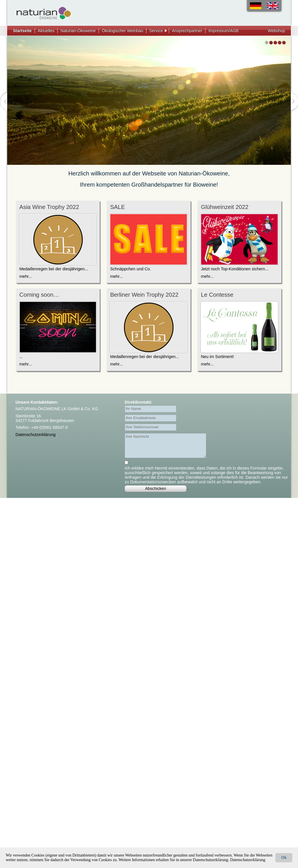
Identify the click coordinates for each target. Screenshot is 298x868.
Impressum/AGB (223, 31)
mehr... (26, 276)
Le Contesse (217, 295)
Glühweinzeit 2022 (225, 207)
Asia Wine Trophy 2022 (49, 207)
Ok (284, 858)
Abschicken (156, 488)
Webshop (276, 31)
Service (156, 31)
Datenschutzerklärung (36, 435)
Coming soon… (39, 295)
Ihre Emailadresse (141, 418)
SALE (117, 207)
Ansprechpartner (187, 31)
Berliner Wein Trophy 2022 (144, 295)
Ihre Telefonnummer (142, 427)
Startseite (22, 31)
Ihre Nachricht (137, 436)
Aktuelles (46, 31)
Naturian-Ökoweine (78, 31)
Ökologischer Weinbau (122, 31)
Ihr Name (133, 409)
